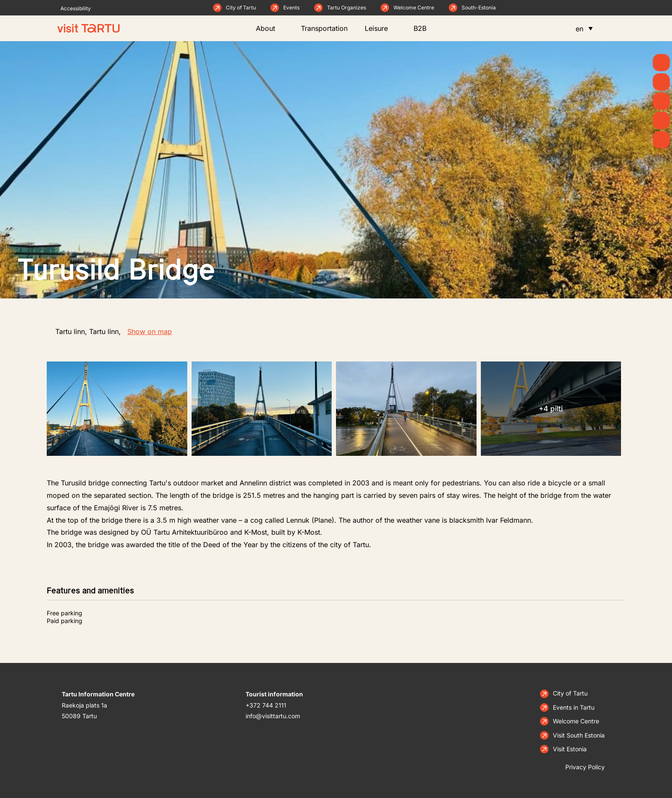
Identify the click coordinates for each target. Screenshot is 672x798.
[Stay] (661, 140)
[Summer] (661, 63)
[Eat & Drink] (661, 120)
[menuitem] (584, 28)
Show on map (150, 331)
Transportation (324, 28)
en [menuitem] (579, 29)
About (270, 28)
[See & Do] (661, 101)
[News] (661, 82)
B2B (424, 28)
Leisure (381, 28)
